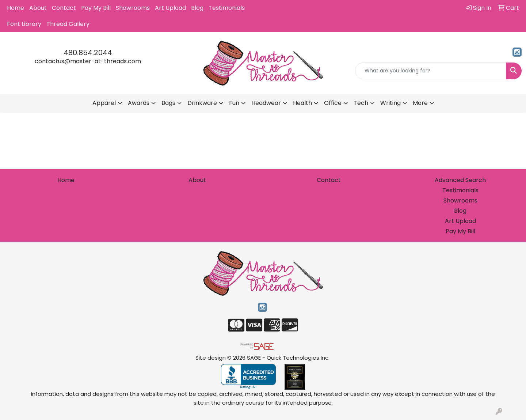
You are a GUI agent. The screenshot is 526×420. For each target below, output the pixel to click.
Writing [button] (390, 103)
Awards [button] (139, 103)
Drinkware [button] (202, 103)
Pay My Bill (96, 8)
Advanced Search (460, 180)
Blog (197, 8)
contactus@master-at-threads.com (88, 61)
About (38, 8)
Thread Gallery (68, 24)
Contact (64, 8)
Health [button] (302, 103)
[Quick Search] (431, 71)
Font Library (24, 24)
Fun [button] (234, 103)
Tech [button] (361, 103)
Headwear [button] (266, 103)
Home (16, 8)
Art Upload (170, 8)
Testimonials (227, 8)
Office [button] (333, 103)
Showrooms (133, 8)
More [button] (420, 103)
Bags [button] (168, 103)
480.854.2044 (88, 53)
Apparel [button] (104, 103)
